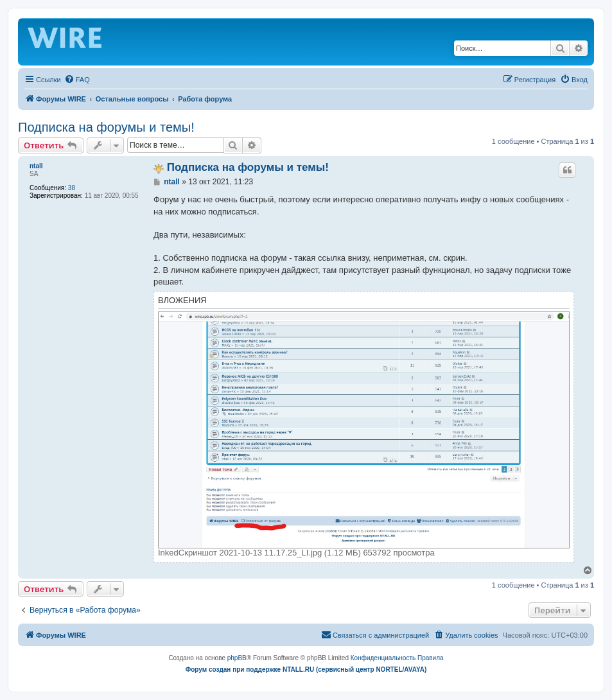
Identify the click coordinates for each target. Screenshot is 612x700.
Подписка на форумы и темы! (106, 127)
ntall (36, 166)
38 (72, 188)
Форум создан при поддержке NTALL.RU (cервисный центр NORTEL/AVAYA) (306, 669)
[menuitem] (77, 80)
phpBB (237, 658)
